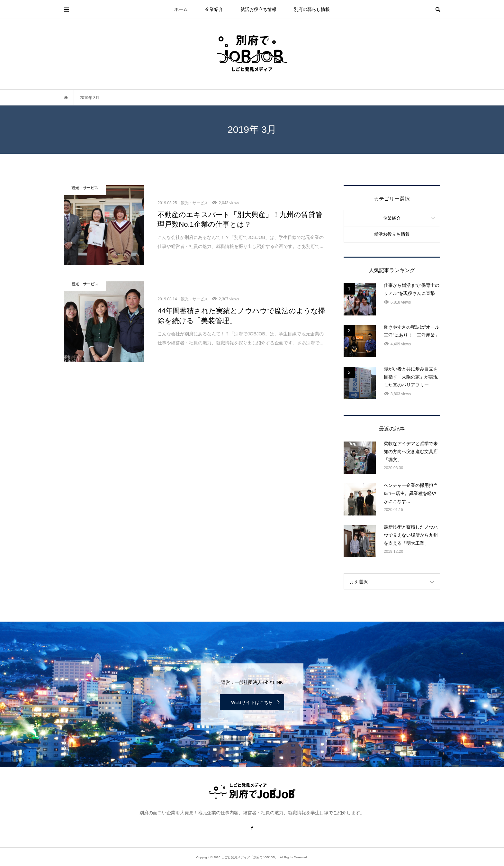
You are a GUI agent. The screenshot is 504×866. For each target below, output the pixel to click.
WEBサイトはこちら (252, 702)
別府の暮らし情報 (312, 9)
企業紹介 (214, 9)
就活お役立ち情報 (258, 9)
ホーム (181, 9)
